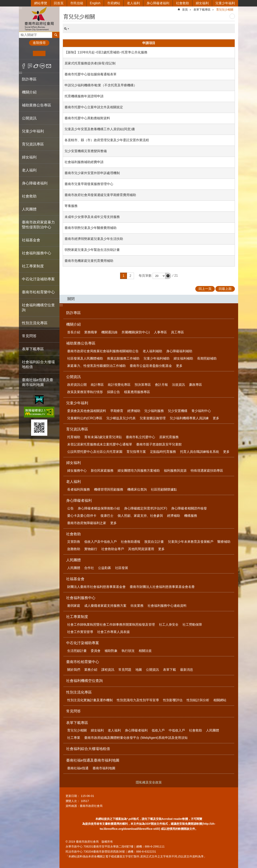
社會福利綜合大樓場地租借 (38, 364)
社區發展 (122, 568)
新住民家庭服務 (102, 471)
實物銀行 (91, 549)
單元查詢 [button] (67, 29)
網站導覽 (41, 3)
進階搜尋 (39, 43)
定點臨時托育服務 (163, 452)
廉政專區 (195, 385)
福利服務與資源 (175, 471)
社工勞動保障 (192, 625)
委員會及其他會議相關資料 (87, 411)
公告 (70, 508)
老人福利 (133, 3)
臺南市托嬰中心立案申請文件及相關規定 (94, 107)
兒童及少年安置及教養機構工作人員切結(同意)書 (100, 129)
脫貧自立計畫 (154, 542)
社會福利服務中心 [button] (37, 253)
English (95, 3)
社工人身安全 (169, 625)
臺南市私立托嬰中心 (140, 437)
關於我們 (74, 670)
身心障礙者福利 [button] (35, 183)
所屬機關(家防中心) (136, 332)
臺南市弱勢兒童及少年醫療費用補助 (91, 228)
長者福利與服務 (79, 489)
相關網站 (220, 700)
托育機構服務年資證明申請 (84, 96)
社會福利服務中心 (81, 598)
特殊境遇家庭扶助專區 (207, 471)
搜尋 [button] (56, 35)
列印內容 (232, 16)
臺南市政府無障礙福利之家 (87, 523)
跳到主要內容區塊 (2, 2)
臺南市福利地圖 (104, 768)
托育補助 (74, 437)
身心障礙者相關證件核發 (189, 508)
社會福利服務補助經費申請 (84, 162)
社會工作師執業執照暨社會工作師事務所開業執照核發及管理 (111, 625)
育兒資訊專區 (77, 429)
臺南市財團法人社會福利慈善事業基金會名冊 (162, 587)
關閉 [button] (71, 299)
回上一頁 (205, 289)
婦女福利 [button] (29, 157)
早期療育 (117, 411)
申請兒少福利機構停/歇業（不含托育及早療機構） (101, 85)
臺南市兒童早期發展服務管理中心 (89, 184)
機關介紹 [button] (29, 92)
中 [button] (39, 53)
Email (49, 66)
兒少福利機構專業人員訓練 (189, 418)
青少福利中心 (201, 411)
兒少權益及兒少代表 (121, 418)
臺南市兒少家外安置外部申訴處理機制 (92, 173)
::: (21, 8)
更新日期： (73, 796)
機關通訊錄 (109, 332)
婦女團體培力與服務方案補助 (139, 471)
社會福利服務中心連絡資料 (167, 606)
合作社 (89, 568)
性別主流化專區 (79, 692)
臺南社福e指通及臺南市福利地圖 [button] (38, 382)
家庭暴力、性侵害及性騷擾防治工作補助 (96, 366)
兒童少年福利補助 (157, 358)
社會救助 (182, 3)
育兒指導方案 (136, 452)
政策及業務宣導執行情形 (85, 392)
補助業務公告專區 (81, 343)
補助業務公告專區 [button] (37, 105)
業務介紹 (91, 670)
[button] (168, 276)
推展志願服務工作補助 (123, 358)
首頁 (185, 10)
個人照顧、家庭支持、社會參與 (140, 516)
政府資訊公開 (77, 385)
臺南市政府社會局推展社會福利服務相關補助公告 (103, 351)
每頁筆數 (145, 276)
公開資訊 (73, 377)
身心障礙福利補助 (179, 351)
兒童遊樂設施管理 (153, 418)
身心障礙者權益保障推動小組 (99, 508)
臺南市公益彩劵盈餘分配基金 (151, 366)
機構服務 (191, 516)
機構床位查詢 (137, 489)
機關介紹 (73, 324)
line (42, 66)
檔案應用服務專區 (137, 392)
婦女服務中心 (77, 471)
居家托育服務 (169, 437)
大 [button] (52, 53)
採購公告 (113, 392)
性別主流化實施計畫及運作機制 (90, 700)
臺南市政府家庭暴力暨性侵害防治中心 (38, 225)
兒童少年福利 (225, 3)
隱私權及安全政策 (149, 782)
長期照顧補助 (207, 358)
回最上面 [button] (225, 289)
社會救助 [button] (29, 196)
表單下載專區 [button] (33, 349)
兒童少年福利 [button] (33, 131)
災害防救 (74, 542)
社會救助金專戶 (113, 549)
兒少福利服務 (154, 411)
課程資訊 (108, 670)
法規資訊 (178, 385)
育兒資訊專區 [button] (33, 144)
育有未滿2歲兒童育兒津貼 (103, 437)
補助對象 (111, 651)
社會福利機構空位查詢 (38, 308)
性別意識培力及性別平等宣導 (138, 700)
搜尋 (22, 34)
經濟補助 (134, 411)
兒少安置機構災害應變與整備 (86, 151)
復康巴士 (107, 516)
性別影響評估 (173, 700)
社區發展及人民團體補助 (85, 358)
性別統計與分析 (198, 700)
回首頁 (59, 3)
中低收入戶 (177, 730)
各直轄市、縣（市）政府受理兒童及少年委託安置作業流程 (107, 140)
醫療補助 (224, 542)
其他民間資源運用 (141, 549)
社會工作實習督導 (80, 632)
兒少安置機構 (178, 411)
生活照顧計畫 (77, 651)
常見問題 (125, 670)
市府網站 (114, 3)
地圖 (139, 670)
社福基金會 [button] (31, 240)
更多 (179, 366)
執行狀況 (128, 651)
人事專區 (160, 332)
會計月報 (161, 385)
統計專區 (97, 385)
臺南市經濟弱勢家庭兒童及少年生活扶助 (94, 239)
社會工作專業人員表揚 (113, 632)
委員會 (96, 651)
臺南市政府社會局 (39, 19)
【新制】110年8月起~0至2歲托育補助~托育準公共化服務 (106, 52)
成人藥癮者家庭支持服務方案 (105, 606)
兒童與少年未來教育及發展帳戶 (191, 542)
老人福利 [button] (29, 170)
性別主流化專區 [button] (35, 323)
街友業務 (137, 606)
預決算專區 (143, 385)
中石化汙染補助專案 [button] (38, 279)
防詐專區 (29, 79)
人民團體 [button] (29, 209)
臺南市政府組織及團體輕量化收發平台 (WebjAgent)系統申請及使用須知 (136, 738)
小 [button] (27, 53)
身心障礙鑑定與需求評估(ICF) (146, 508)
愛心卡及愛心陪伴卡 (82, 516)
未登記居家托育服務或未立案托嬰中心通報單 (100, 444)
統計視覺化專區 (119, 385)
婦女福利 (202, 3)
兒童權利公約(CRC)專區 (85, 418)
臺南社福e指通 (78, 768)
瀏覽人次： (73, 801)
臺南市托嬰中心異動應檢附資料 (87, 118)
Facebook (24, 66)
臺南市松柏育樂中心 (83, 662)
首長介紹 (74, 332)
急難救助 (74, 549)
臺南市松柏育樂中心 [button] (38, 292)
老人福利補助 (152, 351)
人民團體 (73, 560)
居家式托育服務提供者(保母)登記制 (90, 63)
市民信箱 (77, 3)
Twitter (36, 66)
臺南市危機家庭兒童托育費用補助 (89, 261)
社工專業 (74, 738)
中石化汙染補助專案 (83, 643)
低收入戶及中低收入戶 (100, 542)
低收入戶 (158, 730)
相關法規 (145, 651)
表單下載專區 (202, 10)
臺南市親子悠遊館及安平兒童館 (159, 444)
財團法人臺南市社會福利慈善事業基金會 (96, 587)
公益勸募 (105, 568)
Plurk (30, 66)
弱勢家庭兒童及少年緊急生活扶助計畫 (92, 250)
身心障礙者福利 (158, 3)
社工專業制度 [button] (33, 266)
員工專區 (177, 332)
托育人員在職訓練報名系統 (200, 452)
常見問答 (29, 336)
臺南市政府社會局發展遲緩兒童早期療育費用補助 (100, 195)
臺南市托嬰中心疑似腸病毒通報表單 (91, 74)
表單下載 (170, 670)
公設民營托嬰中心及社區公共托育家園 (95, 452)
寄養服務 (71, 206)
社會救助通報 (131, 542)
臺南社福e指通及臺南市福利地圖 (93, 760)
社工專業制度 (77, 617)
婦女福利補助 (183, 358)
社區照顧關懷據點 (164, 489)
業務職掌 (91, 332)
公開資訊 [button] (29, 118)
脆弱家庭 (74, 606)
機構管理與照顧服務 (109, 489)
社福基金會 (75, 579)
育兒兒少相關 (225, 10)
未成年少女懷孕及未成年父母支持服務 (92, 217)
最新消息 (187, 670)
